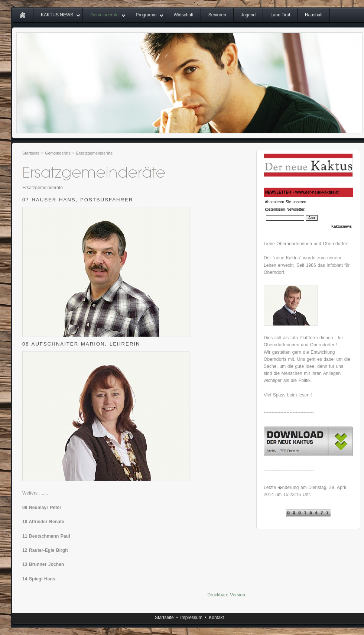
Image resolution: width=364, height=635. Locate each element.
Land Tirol (280, 15)
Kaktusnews (342, 226)
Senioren (217, 15)
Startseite (31, 153)
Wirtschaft (183, 15)
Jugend (248, 15)
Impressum (191, 618)
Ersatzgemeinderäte (94, 153)
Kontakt (216, 618)
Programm (146, 15)
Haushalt (314, 15)
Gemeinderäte (104, 15)
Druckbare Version (226, 595)
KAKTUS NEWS (57, 15)
